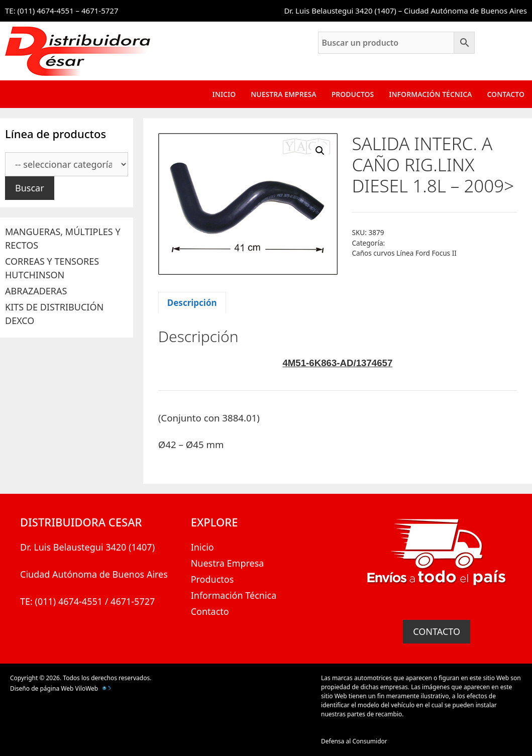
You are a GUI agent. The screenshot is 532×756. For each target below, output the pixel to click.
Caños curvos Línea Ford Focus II (404, 253)
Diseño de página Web (42, 688)
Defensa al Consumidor (354, 741)
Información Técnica (430, 94)
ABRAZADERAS (36, 291)
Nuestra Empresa (283, 94)
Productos (353, 94)
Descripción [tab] (192, 303)
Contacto (506, 94)
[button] (320, 151)
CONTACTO (437, 631)
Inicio (224, 94)
